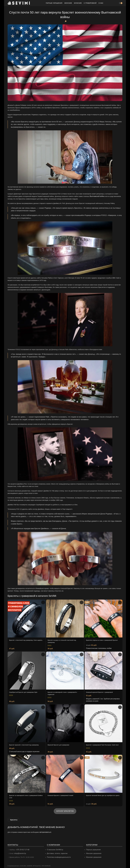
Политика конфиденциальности (58, 856)
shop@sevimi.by (20, 853)
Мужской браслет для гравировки (60, 744)
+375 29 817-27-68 (22, 849)
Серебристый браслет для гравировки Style (25, 692)
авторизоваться (45, 832)
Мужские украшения (93, 856)
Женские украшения (93, 853)
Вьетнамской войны (97, 196)
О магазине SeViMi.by (55, 849)
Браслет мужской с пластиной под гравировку (25, 744)
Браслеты (14, 819)
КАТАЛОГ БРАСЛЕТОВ (65, 811)
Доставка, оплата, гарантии (57, 853)
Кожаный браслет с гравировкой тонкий (62, 795)
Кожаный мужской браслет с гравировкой (101, 692)
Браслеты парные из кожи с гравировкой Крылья (103, 640)
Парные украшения (93, 849)
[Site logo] (19, 3)
